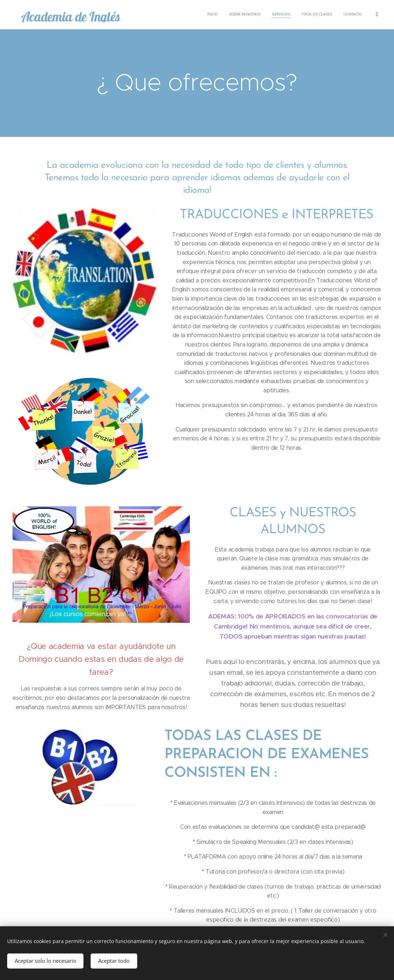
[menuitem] (212, 15)
